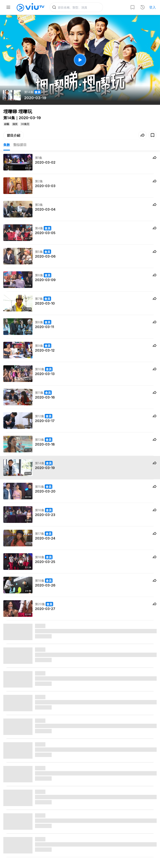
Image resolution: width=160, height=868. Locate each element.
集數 (7, 145)
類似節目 (20, 145)
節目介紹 (14, 135)
